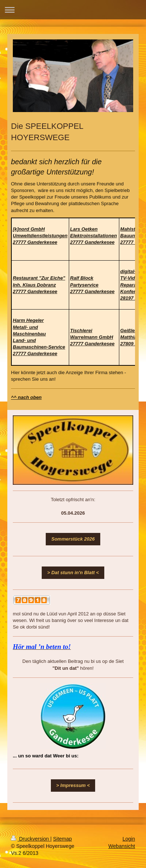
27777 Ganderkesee (35, 242)
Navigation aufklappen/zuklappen (73, 10)
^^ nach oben (26, 397)
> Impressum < (73, 785)
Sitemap (62, 839)
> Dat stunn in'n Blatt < (73, 573)
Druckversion (31, 839)
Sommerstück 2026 (73, 539)
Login (129, 839)
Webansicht (122, 846)
